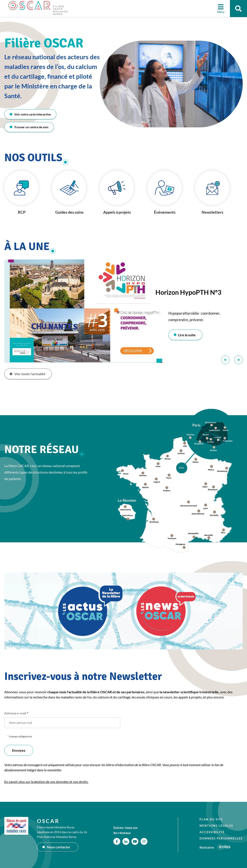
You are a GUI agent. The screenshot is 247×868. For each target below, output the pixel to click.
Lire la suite (187, 335)
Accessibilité (212, 832)
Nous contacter (59, 847)
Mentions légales (216, 826)
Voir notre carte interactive (32, 114)
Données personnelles (221, 838)
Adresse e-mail (16, 713)
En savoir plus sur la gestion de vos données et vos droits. (46, 782)
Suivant (238, 360)
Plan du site (211, 819)
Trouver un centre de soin (31, 127)
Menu (221, 12)
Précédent (225, 360)
